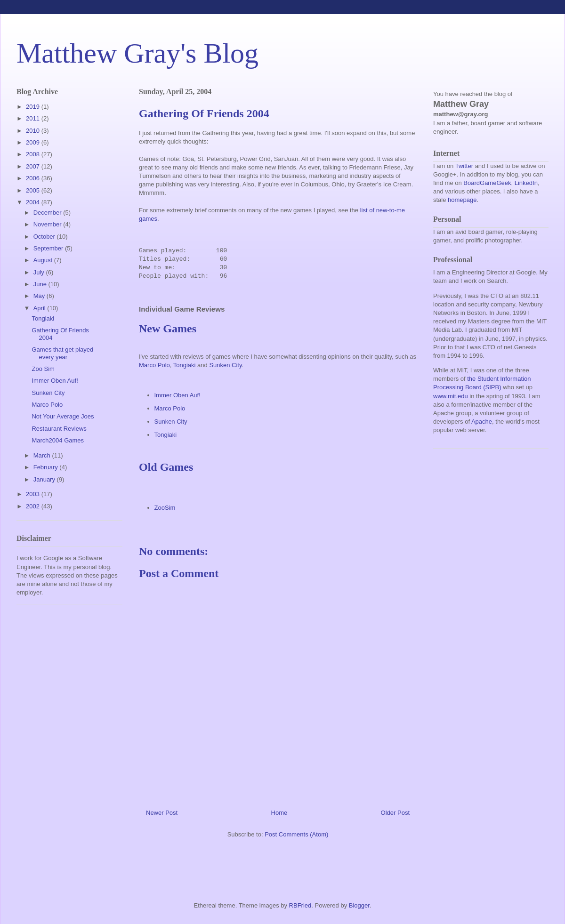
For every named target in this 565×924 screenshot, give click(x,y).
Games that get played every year (62, 353)
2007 (34, 166)
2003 (34, 494)
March (43, 455)
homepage (462, 200)
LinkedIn (526, 183)
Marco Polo (154, 365)
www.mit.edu (451, 396)
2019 (34, 107)
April (40, 308)
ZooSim (165, 508)
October (45, 237)
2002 (34, 506)
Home (279, 813)
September (49, 248)
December (48, 213)
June (41, 284)
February (47, 467)
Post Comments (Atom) (296, 834)
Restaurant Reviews (59, 429)
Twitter (464, 166)
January (45, 479)
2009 (34, 142)
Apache (482, 422)
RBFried (300, 905)
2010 (34, 131)
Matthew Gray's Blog (137, 53)
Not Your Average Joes (63, 416)
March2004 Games (58, 440)
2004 (34, 202)
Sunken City (225, 365)
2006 (34, 178)
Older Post (395, 813)
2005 (34, 190)
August (44, 260)
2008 (34, 154)
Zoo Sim (43, 369)
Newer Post (162, 813)
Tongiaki (185, 365)
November (48, 224)
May (40, 296)
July (40, 272)
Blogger (359, 905)
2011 (34, 118)
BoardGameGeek (487, 183)
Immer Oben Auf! (178, 395)
